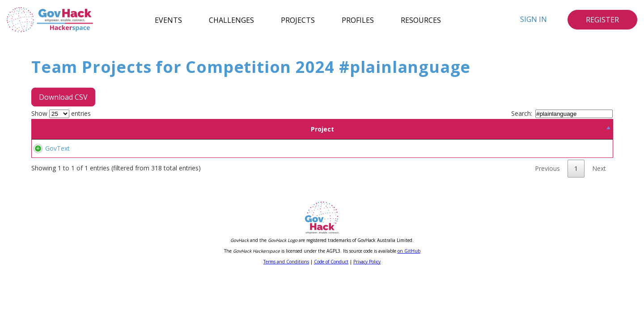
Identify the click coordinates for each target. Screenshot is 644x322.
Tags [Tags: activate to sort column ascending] (418, 129)
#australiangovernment (261, 180)
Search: (562, 113)
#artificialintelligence (550, 148)
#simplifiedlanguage (342, 170)
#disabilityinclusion (511, 170)
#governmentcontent (496, 159)
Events (168, 20)
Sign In (534, 19)
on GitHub (409, 283)
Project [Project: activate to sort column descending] (72, 129)
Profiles (358, 20)
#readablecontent (434, 180)
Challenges (231, 20)
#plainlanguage (318, 180)
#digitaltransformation (409, 148)
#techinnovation (440, 159)
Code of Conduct (331, 294)
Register (602, 20)
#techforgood (463, 148)
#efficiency (293, 148)
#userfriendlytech (487, 180)
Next (599, 201)
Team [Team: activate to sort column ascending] (143, 129)
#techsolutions (353, 159)
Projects (298, 20)
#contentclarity (290, 170)
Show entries (61, 113)
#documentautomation (261, 159)
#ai (271, 148)
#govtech (361, 148)
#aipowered (502, 148)
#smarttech (313, 159)
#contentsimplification (374, 180)
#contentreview (562, 170)
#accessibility (246, 148)
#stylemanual (247, 170)
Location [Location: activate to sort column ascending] (197, 129)
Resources (421, 20)
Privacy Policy (367, 294)
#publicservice (549, 159)
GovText (49, 164)
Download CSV (63, 97)
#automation (396, 159)
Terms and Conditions (286, 294)
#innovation (328, 148)
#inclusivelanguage (400, 170)
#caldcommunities (455, 170)
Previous (547, 201)
